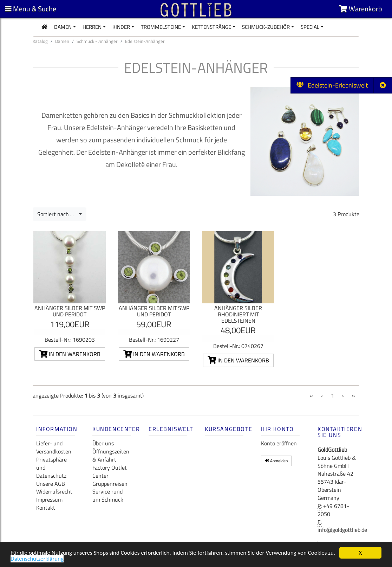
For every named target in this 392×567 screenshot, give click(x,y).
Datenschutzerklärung (37, 561)
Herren (92, 27)
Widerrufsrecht (54, 491)
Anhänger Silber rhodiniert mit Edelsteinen (238, 314)
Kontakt (46, 508)
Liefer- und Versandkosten (54, 447)
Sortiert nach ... (57, 214)
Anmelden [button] (276, 461)
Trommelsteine (161, 27)
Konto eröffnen (279, 443)
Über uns (103, 443)
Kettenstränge (211, 27)
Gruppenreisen (110, 484)
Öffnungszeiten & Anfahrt (111, 455)
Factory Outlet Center (110, 472)
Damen (63, 27)
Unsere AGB (51, 484)
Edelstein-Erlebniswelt (332, 85)
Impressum (49, 500)
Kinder (121, 27)
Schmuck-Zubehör (266, 27)
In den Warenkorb (70, 354)
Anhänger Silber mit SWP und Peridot (70, 311)
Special (310, 27)
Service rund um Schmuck (108, 495)
